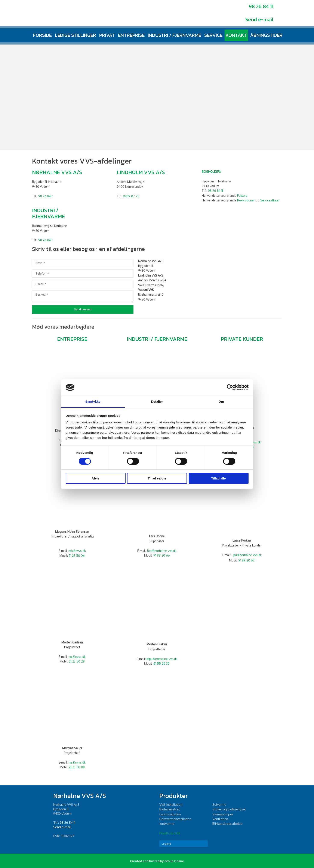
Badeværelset (170, 809)
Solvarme (219, 805)
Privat (107, 35)
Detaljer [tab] (157, 401)
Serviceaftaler (270, 200)
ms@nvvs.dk (77, 762)
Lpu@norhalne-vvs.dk (247, 555)
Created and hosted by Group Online (157, 861)
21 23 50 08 (77, 767)
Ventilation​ (220, 819)
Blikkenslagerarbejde (227, 824)
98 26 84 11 (261, 6)
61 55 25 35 (161, 663)
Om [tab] (221, 401)
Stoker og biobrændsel (229, 809)
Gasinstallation (170, 814)
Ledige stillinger (76, 35)
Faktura (242, 196)
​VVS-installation (171, 805)
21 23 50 (75, 661)
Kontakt (236, 35)
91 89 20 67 (246, 560)
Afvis (96, 478)
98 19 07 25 (131, 196)
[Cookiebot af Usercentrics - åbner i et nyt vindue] (230, 387)
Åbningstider (266, 35)
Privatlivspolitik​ (170, 833)
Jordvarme (167, 824)
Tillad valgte (157, 478)
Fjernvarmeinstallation (175, 819)
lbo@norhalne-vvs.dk (162, 551)
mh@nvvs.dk (77, 551)
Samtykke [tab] (93, 401)
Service (213, 35)
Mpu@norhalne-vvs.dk (162, 659)
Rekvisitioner (246, 200)
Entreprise (131, 35)
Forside (42, 35)
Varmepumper (223, 814)
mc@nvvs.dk (77, 657)
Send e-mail (259, 19)
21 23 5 (75, 556)
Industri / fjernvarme (174, 35)
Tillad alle (218, 478)
